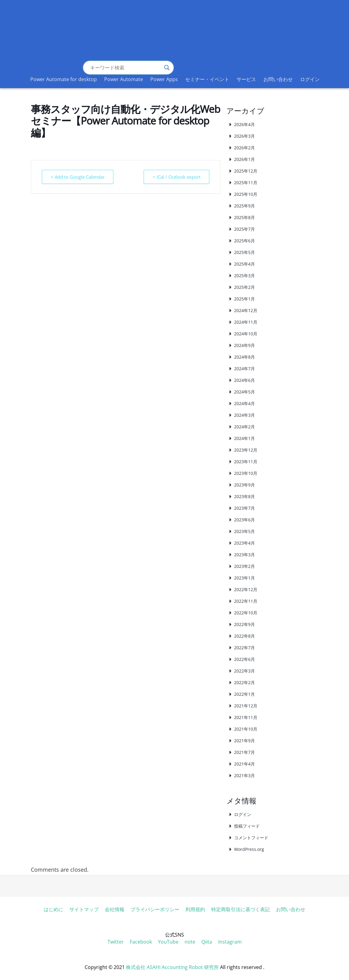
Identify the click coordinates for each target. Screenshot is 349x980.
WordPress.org (249, 849)
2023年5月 (244, 531)
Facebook (141, 942)
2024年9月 (244, 345)
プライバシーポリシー (155, 909)
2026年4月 (244, 124)
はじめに (53, 909)
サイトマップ (84, 909)
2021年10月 (246, 729)
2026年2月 (244, 148)
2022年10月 (246, 613)
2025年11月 (246, 183)
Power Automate (124, 79)
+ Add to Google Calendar (78, 177)
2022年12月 (246, 589)
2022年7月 (244, 648)
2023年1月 (244, 578)
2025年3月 (244, 276)
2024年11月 (246, 322)
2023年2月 (244, 566)
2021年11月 (246, 717)
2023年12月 (246, 450)
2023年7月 (244, 508)
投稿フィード (247, 826)
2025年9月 (244, 206)
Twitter (116, 942)
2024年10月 (246, 334)
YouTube (168, 942)
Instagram (230, 942)
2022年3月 (244, 671)
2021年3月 (244, 775)
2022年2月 (244, 682)
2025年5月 (244, 252)
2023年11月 (246, 462)
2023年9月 (244, 485)
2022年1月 (244, 694)
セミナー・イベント (207, 79)
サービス (246, 79)
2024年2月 (244, 427)
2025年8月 (244, 217)
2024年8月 (244, 357)
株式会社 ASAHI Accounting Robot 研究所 (172, 967)
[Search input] (126, 68)
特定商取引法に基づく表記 (241, 909)
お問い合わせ (278, 79)
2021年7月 (244, 752)
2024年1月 (244, 438)
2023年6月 (244, 520)
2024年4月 (244, 403)
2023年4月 (244, 543)
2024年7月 (244, 369)
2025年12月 (246, 171)
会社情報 (115, 909)
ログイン (310, 79)
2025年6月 (244, 241)
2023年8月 (244, 496)
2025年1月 (244, 299)
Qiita (207, 942)
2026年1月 (244, 159)
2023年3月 (244, 555)
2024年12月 (246, 310)
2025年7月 (244, 229)
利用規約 (195, 909)
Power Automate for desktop (64, 79)
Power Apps (164, 79)
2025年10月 (246, 194)
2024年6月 (244, 380)
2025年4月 (244, 264)
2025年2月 (244, 287)
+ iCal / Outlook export (176, 177)
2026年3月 (244, 136)
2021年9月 (244, 741)
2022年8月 (244, 636)
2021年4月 (244, 764)
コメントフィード (251, 838)
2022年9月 (244, 624)
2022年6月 (244, 659)
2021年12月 (246, 706)
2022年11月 (246, 601)
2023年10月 (246, 473)
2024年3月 (244, 415)
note (190, 942)
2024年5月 (244, 392)
